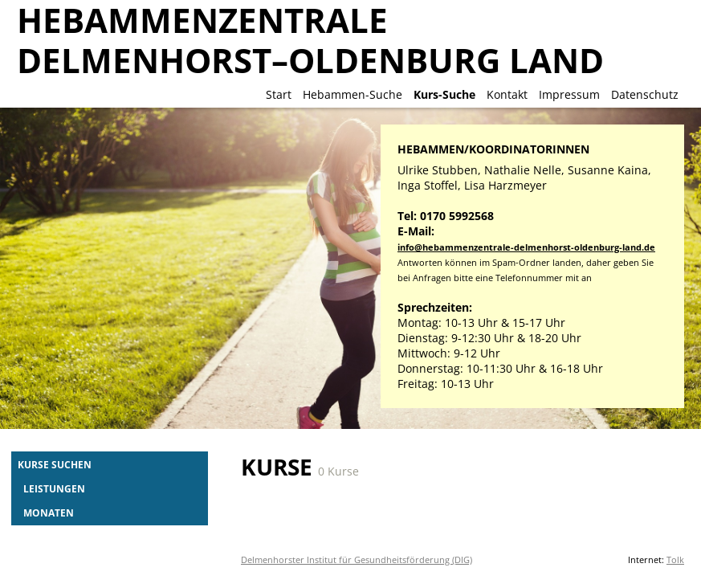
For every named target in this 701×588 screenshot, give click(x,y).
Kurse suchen (55, 464)
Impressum (569, 94)
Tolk (675, 559)
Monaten (49, 512)
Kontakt (507, 94)
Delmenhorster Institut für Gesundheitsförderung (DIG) (357, 559)
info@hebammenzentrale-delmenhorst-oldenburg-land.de (526, 247)
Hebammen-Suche (353, 94)
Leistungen (54, 488)
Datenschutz (645, 94)
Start (279, 94)
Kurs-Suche (444, 94)
